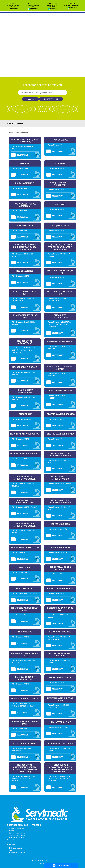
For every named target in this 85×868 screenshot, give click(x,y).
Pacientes (7, 71)
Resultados (7, 68)
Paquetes (6, 27)
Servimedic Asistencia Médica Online (16, 839)
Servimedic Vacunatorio (16, 835)
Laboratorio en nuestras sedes (16, 18)
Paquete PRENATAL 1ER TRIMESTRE (14, 35)
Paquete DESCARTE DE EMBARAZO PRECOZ (18, 30)
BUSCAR (30, 99)
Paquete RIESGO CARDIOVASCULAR (14, 50)
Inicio (4, 13)
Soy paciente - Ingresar (17, 853)
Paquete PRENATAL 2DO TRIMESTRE (15, 40)
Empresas (7, 77)
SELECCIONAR (22, 155)
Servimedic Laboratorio (16, 833)
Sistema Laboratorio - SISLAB (16, 849)
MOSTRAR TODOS (51, 99)
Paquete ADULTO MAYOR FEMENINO (14, 59)
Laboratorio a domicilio (13, 21)
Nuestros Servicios (10, 15)
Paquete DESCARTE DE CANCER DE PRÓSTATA (19, 64)
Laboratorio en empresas (14, 24)
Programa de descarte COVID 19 (16, 830)
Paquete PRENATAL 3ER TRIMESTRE (14, 45)
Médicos (6, 74)
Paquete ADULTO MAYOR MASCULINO (15, 54)
